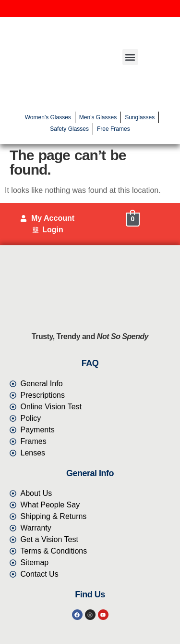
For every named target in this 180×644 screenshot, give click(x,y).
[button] (130, 57)
